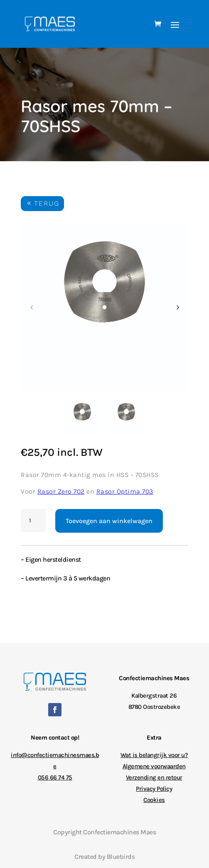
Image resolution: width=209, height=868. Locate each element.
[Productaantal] (33, 521)
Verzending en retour (154, 777)
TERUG (47, 203)
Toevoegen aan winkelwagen (109, 521)
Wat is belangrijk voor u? (154, 755)
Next (177, 307)
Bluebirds (121, 857)
